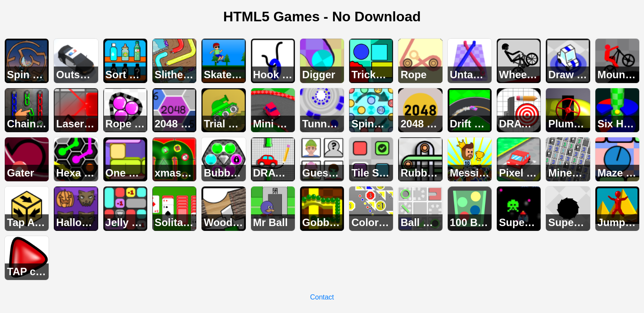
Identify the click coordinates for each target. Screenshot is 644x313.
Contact (322, 297)
